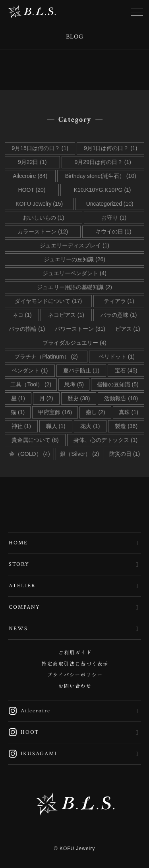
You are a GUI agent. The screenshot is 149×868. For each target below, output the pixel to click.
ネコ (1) (22, 315)
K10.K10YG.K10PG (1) (103, 190)
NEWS (18, 629)
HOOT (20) (32, 190)
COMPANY (24, 607)
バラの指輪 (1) (27, 329)
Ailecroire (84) (30, 176)
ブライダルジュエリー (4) (74, 343)
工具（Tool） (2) (31, 384)
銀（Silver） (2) (79, 454)
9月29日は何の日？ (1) (103, 162)
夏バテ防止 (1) (81, 370)
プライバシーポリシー (75, 675)
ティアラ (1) (119, 301)
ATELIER (22, 586)
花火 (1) (90, 426)
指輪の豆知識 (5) (118, 384)
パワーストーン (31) (80, 329)
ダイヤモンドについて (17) (48, 301)
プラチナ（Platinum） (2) (46, 357)
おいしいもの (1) (44, 218)
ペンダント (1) (30, 370)
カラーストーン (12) (43, 231)
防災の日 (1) (125, 454)
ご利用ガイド (75, 653)
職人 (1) (56, 426)
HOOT (23, 732)
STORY (19, 564)
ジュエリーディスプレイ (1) (74, 245)
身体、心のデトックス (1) (105, 440)
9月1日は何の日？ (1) (111, 148)
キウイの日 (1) (113, 231)
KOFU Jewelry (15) (39, 204)
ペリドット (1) (117, 357)
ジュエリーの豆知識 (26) (74, 259)
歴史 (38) (79, 398)
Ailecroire (29, 711)
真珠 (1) (129, 412)
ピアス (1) (128, 329)
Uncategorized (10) (110, 204)
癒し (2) (96, 412)
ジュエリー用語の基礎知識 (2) (74, 287)
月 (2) (46, 398)
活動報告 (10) (121, 398)
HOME (18, 543)
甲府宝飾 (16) (55, 412)
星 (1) (18, 398)
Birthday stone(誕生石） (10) (101, 176)
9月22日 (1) (32, 162)
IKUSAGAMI (32, 754)
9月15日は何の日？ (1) (40, 148)
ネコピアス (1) (66, 315)
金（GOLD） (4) (30, 454)
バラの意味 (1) (119, 315)
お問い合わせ (75, 686)
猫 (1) (18, 412)
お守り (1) (114, 218)
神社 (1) (21, 426)
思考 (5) (74, 384)
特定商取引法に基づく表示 (75, 664)
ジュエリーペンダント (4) (74, 273)
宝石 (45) (126, 370)
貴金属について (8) (35, 440)
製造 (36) (126, 426)
